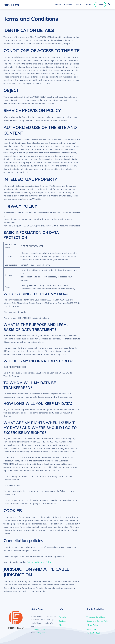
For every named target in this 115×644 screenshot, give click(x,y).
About (78, 5)
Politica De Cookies (94, 633)
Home (58, 5)
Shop (100, 5)
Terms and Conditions (96, 617)
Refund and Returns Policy (39, 562)
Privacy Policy (92, 625)
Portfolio (68, 5)
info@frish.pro (43, 633)
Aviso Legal (91, 629)
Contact (88, 5)
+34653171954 (38, 630)
